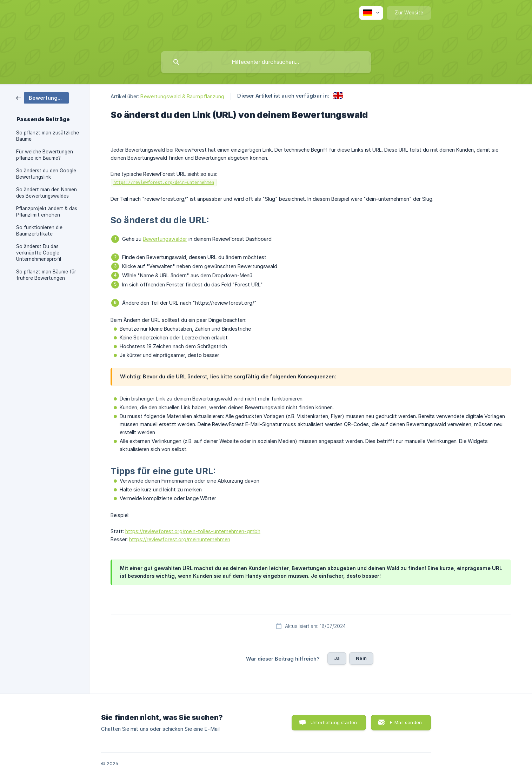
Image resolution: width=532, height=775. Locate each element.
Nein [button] (361, 658)
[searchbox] (266, 62)
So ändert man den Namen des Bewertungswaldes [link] (46, 193)
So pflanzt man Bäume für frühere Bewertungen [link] (46, 275)
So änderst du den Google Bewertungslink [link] (46, 174)
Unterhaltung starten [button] (334, 722)
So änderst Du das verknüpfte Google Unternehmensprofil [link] (39, 253)
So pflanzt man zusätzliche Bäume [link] (48, 136)
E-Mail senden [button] (406, 722)
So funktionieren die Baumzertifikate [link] (39, 231)
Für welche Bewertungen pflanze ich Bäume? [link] (45, 155)
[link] (42, 97)
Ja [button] (337, 658)
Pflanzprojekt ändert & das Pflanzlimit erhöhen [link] (47, 212)
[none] (371, 13)
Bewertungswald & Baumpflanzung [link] (182, 96)
